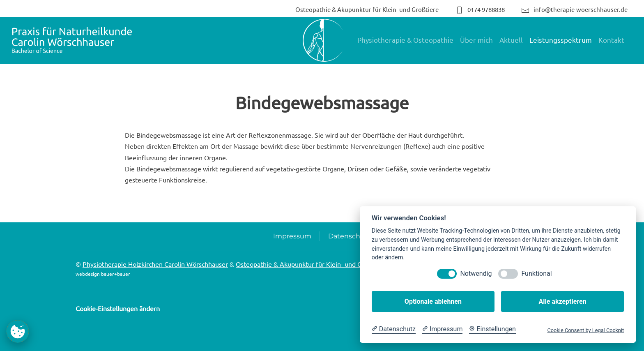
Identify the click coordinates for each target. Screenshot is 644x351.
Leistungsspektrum (561, 40)
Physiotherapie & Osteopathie (405, 40)
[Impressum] (442, 329)
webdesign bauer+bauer (103, 274)
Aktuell (511, 40)
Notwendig (476, 274)
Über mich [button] (476, 40)
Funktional (536, 274)
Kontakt (611, 40)
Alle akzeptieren (562, 301)
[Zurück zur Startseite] (72, 40)
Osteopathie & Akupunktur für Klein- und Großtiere (367, 9)
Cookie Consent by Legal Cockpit (585, 330)
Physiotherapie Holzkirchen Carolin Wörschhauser (155, 264)
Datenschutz (350, 236)
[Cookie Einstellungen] (492, 329)
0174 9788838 (480, 9)
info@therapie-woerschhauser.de (574, 9)
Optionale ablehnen (433, 301)
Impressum (292, 236)
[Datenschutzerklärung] (394, 329)
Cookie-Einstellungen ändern (118, 308)
